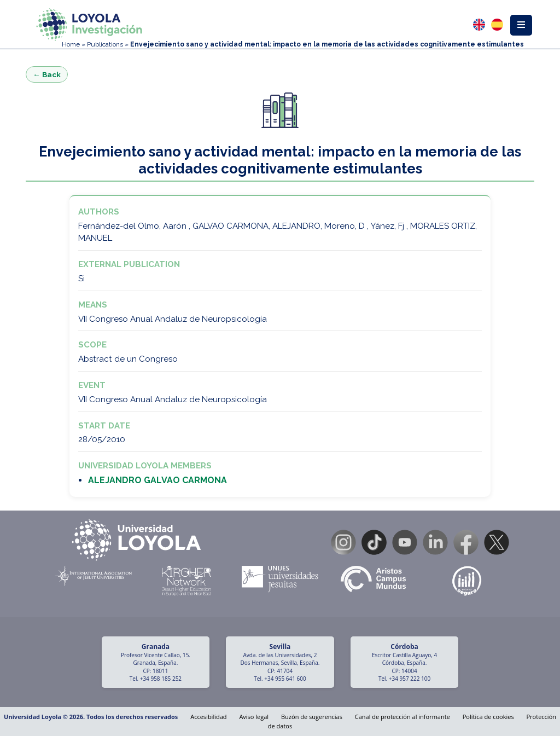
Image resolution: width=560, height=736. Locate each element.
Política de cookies (488, 717)
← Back (47, 74)
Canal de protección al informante (402, 717)
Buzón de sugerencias (312, 717)
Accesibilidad (208, 717)
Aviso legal (254, 717)
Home (71, 44)
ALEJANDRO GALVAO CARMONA (157, 480)
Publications (105, 44)
